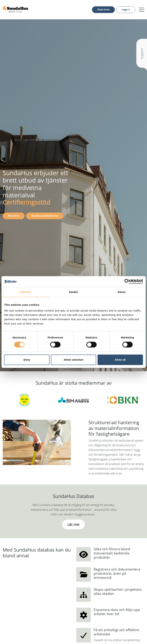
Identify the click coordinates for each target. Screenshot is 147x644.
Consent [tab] (25, 292)
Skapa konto (103, 9)
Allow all (120, 360)
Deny (27, 360)
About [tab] (122, 292)
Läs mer (73, 524)
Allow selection (73, 360)
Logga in (126, 9)
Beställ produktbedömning (45, 216)
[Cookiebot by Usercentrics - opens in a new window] (127, 282)
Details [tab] (74, 292)
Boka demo (14, 216)
